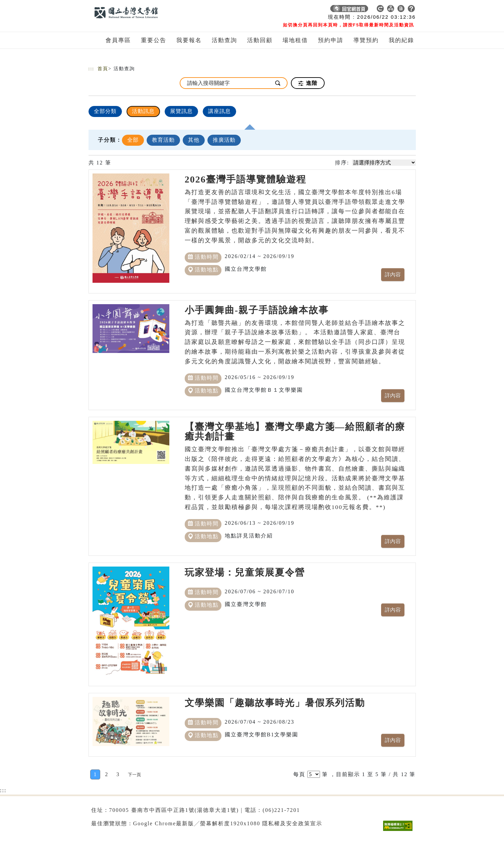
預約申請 (331, 40)
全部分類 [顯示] (105, 111)
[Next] (134, 774)
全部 (133, 140)
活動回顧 (260, 40)
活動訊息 (143, 111)
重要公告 (154, 40)
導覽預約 (366, 40)
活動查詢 (224, 40)
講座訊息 (219, 111)
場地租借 (295, 40)
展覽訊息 (181, 111)
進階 (308, 83)
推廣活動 (224, 140)
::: (92, 69)
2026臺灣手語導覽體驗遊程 (245, 179)
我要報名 (189, 40)
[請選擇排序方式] (384, 163)
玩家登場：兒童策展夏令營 (245, 572)
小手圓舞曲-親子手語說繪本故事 (257, 310)
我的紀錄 (401, 40)
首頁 (103, 69)
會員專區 (118, 40)
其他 (194, 140)
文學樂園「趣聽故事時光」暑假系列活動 (275, 703)
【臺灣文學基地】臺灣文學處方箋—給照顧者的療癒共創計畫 (295, 432)
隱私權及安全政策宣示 (292, 823)
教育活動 (163, 140)
